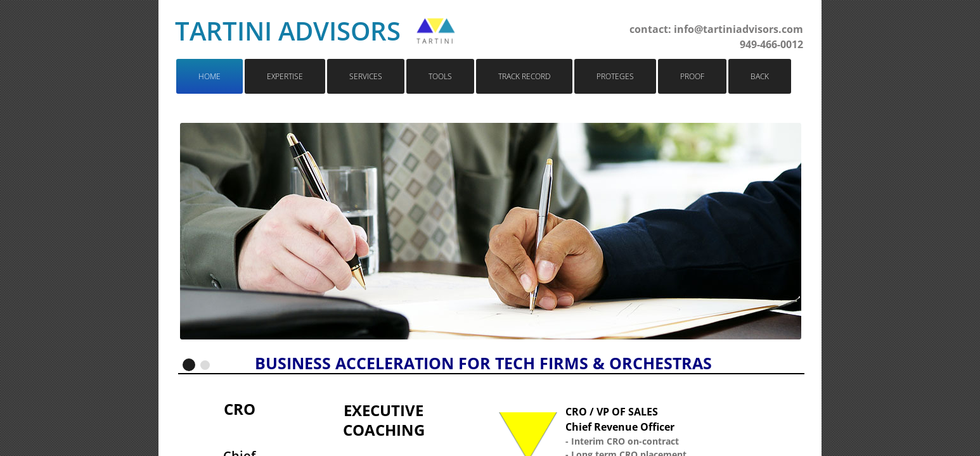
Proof (692, 76)
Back (760, 76)
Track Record (524, 76)
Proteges (615, 76)
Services (366, 76)
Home (210, 76)
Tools (440, 76)
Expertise (285, 76)
